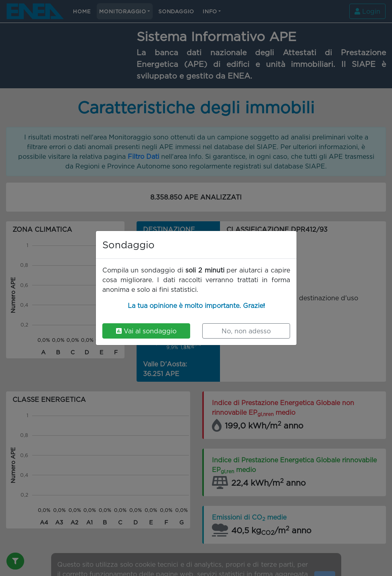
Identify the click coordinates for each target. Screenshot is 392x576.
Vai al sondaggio (146, 331)
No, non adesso (246, 331)
